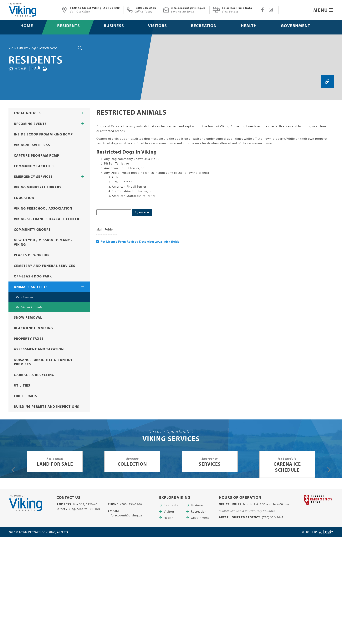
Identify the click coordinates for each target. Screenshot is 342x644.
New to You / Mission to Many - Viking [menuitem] (43, 242)
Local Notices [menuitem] (27, 113)
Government (200, 518)
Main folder (105, 229)
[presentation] (13, 470)
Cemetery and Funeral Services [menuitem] (45, 266)
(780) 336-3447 (273, 517)
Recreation (199, 511)
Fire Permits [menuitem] (26, 396)
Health (169, 518)
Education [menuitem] (24, 198)
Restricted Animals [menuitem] (29, 307)
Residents (36, 59)
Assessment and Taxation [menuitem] (39, 349)
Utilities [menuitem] (22, 385)
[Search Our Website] (47, 48)
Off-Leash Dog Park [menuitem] (33, 276)
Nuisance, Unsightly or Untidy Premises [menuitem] (43, 362)
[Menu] (323, 10)
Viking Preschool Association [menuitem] (43, 208)
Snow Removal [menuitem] (28, 317)
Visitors (169, 511)
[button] (83, 113)
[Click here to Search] (142, 212)
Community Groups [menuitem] (32, 229)
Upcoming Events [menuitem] (30, 124)
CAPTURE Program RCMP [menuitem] (36, 155)
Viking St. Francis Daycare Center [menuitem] (47, 219)
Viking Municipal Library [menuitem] (38, 187)
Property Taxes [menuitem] (29, 339)
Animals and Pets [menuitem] (31, 287)
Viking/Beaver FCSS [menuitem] (32, 145)
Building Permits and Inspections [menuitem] (46, 406)
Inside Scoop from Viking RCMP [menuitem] (43, 134)
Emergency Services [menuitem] (33, 177)
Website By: (318, 532)
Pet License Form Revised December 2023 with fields (140, 241)
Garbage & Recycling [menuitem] (34, 375)
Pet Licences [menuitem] (25, 297)
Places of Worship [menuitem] (32, 255)
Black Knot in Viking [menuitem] (33, 328)
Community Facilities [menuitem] (34, 166)
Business (197, 505)
